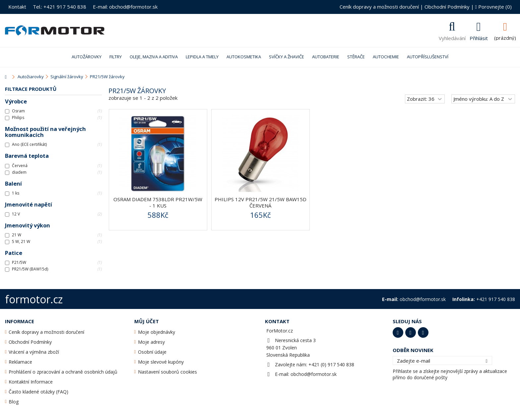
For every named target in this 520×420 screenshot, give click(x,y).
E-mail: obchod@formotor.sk (125, 7)
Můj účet (147, 321)
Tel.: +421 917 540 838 (60, 7)
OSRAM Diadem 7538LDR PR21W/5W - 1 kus (158, 202)
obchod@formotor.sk (314, 374)
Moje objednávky (157, 332)
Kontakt (17, 7)
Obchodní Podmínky (447, 7)
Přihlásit (479, 37)
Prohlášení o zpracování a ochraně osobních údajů (63, 372)
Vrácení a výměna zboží (34, 352)
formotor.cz (34, 299)
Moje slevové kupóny (161, 362)
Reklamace (20, 362)
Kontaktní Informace (31, 382)
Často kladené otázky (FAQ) (38, 392)
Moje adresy (151, 342)
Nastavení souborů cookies (167, 372)
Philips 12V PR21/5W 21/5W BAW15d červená (260, 202)
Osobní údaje (152, 352)
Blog (14, 402)
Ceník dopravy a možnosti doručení (379, 7)
